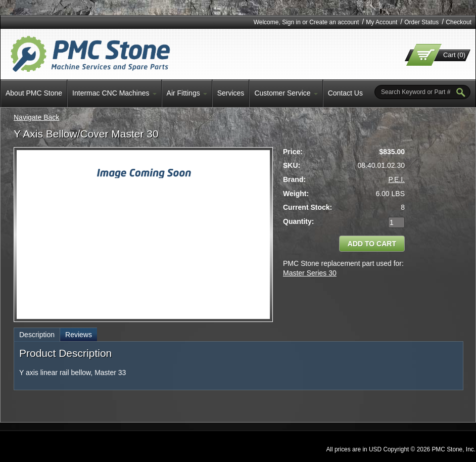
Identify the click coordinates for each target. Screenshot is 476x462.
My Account (382, 22)
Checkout (459, 22)
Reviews (79, 335)
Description (37, 335)
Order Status (421, 22)
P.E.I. (397, 179)
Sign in (291, 22)
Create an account (334, 22)
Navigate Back (36, 117)
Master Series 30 (310, 273)
